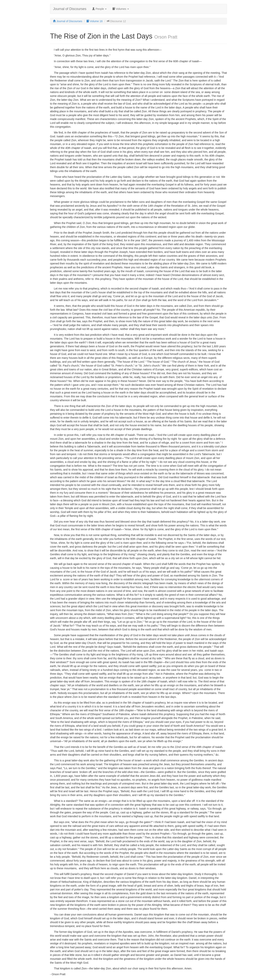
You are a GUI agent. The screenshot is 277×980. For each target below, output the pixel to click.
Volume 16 (94, 21)
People (99, 9)
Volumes (121, 9)
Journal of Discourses (70, 9)
